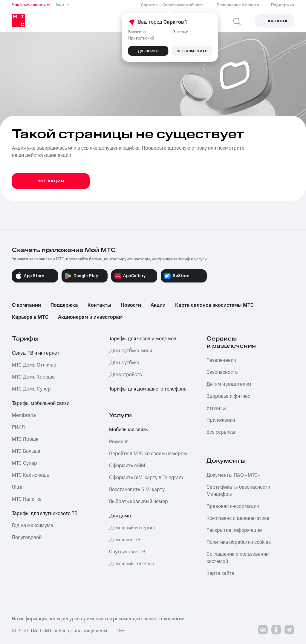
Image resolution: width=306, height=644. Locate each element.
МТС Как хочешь (30, 475)
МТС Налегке (27, 499)
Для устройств (126, 375)
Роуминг (119, 442)
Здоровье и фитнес (228, 396)
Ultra (17, 487)
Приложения (221, 420)
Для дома (120, 516)
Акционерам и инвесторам (90, 317)
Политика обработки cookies (239, 542)
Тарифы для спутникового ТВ (45, 514)
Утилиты (216, 408)
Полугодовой (27, 537)
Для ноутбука (124, 363)
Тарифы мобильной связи (41, 403)
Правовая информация (233, 506)
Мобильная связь (128, 430)
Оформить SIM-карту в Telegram (146, 478)
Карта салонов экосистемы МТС (214, 305)
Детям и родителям (229, 384)
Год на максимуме (33, 525)
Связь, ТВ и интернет (36, 353)
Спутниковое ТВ (127, 552)
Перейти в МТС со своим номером (148, 454)
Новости (131, 305)
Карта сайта (220, 573)
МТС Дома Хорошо (33, 377)
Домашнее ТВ (125, 540)
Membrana (24, 415)
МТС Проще (25, 439)
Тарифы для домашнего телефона (148, 389)
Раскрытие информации (234, 530)
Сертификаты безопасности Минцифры (238, 491)
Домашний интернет (133, 528)
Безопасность (222, 372)
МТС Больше (26, 451)
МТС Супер (25, 463)
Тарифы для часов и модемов (143, 339)
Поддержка (64, 305)
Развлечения (221, 360)
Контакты (99, 305)
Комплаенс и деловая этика (238, 518)
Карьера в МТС (30, 317)
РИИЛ (18, 427)
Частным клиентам (31, 5)
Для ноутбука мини (131, 351)
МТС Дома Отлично (34, 365)
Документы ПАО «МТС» (233, 475)
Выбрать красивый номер (139, 502)
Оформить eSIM (127, 466)
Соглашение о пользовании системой (238, 558)
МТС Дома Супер (31, 389)
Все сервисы (221, 432)
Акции (158, 305)
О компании (26, 305)
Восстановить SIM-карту (137, 490)
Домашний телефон (132, 564)
